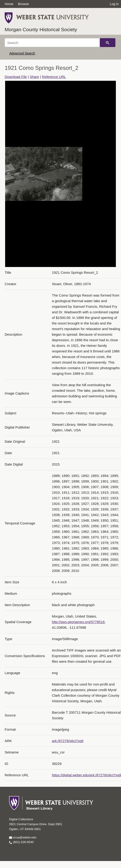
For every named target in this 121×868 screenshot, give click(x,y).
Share (34, 77)
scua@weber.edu (23, 837)
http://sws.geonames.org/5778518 (78, 622)
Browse (23, 4)
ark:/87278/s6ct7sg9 (68, 741)
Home (9, 4)
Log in (114, 4)
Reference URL (54, 77)
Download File (16, 77)
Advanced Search (22, 53)
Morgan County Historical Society (41, 29)
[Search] (52, 43)
